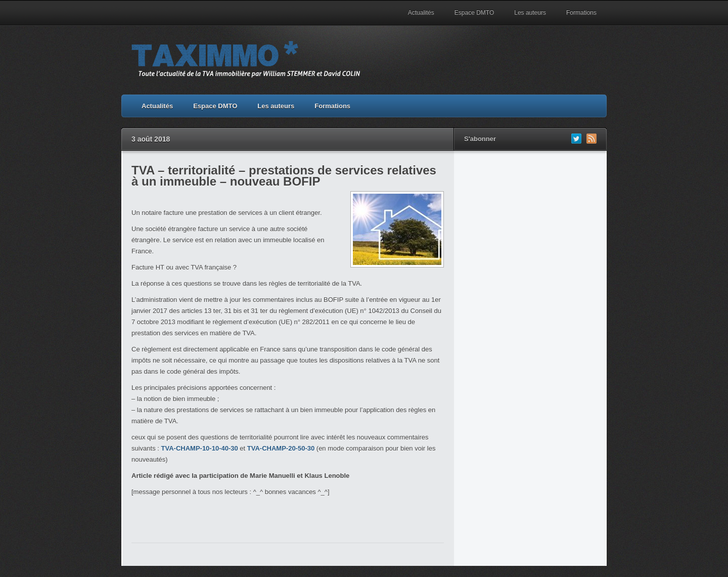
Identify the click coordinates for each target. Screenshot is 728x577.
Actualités (421, 13)
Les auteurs (530, 13)
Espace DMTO (474, 13)
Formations (581, 13)
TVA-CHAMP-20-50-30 (281, 448)
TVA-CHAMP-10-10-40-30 (200, 448)
